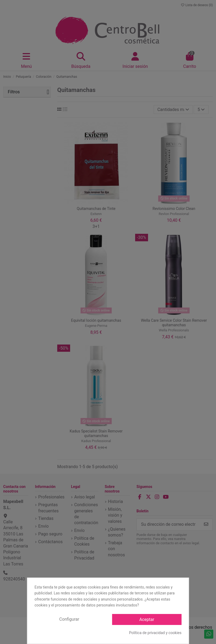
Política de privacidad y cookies (155, 633)
